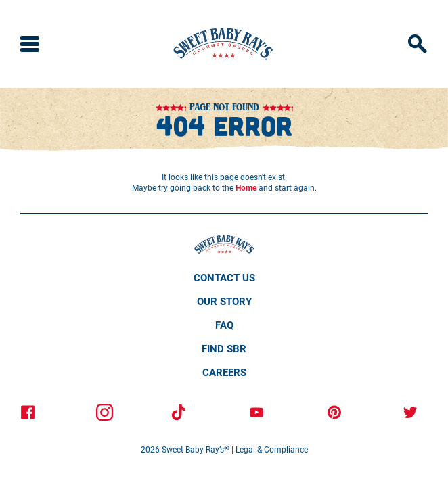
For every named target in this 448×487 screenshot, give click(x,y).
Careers (224, 372)
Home (246, 187)
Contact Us (224, 277)
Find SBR (224, 348)
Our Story (224, 301)
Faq (224, 325)
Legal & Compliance (272, 449)
